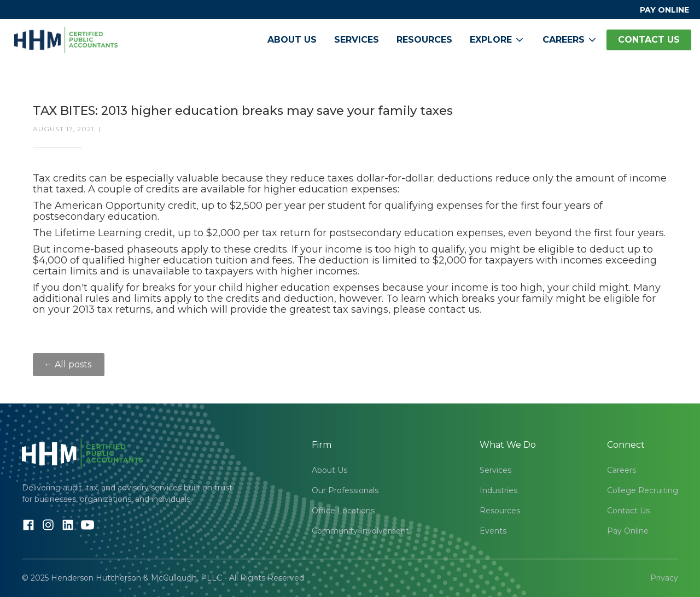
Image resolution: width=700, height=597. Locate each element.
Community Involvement (360, 531)
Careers (622, 470)
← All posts (69, 364)
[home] (66, 40)
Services (357, 40)
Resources (424, 40)
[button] (497, 40)
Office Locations (343, 511)
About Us (292, 40)
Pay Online (628, 531)
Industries (498, 490)
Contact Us (628, 511)
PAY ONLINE (664, 10)
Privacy (664, 578)
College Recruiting (643, 490)
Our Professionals (345, 490)
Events (493, 531)
